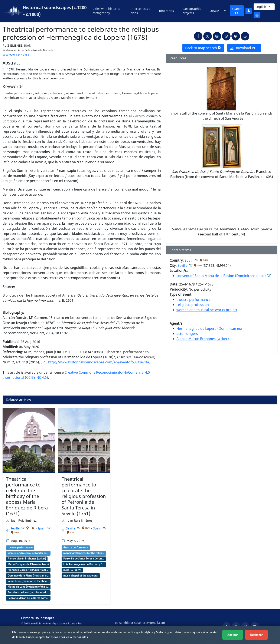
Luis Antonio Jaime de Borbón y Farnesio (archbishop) (84, 564)
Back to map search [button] (203, 48)
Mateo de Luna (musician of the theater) (28, 587)
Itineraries (166, 11)
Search (237, 11)
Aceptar (233, 635)
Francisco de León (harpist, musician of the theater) (28, 592)
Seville (183, 265)
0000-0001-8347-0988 (16, 55)
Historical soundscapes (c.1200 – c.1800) (55, 11)
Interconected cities (140, 11)
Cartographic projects (192, 11)
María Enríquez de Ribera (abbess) (28, 564)
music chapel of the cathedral (81, 576)
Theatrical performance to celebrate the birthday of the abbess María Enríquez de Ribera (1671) (27, 496)
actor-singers (187, 334)
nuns (66, 570)
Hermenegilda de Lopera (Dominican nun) (211, 328)
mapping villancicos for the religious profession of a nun (84, 553)
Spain (189, 260)
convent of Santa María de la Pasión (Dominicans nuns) (221, 276)
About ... (217, 11)
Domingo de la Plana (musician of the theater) (28, 576)
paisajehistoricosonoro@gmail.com (140, 623)
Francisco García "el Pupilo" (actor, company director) (28, 570)
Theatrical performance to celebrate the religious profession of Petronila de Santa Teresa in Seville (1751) (84, 496)
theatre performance (193, 300)
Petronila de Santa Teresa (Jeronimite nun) (84, 559)
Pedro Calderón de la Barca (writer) (28, 598)
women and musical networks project (207, 310)
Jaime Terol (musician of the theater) (28, 581)
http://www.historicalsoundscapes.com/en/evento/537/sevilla (99, 362)
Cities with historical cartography (107, 11)
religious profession (193, 305)
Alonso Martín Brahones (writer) (203, 339)
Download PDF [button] (244, 48)
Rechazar (256, 635)
